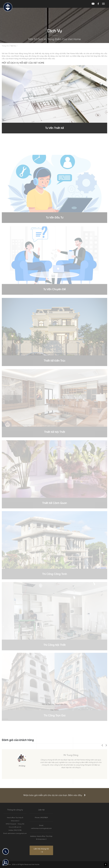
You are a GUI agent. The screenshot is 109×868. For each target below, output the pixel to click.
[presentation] (103, 746)
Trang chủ (5, 46)
